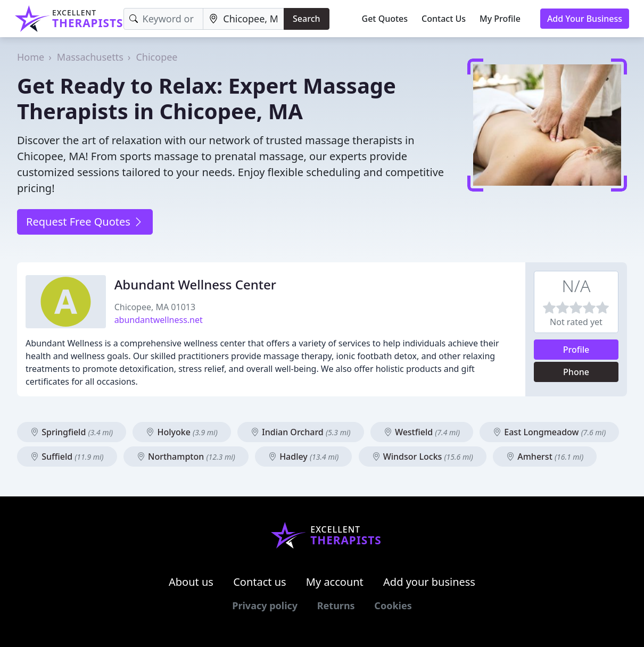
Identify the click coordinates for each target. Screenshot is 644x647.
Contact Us (444, 19)
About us (191, 582)
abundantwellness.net (159, 320)
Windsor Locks (423, 457)
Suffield (67, 457)
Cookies (393, 605)
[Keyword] (164, 19)
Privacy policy (265, 605)
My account (335, 582)
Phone (576, 372)
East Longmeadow (549, 432)
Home (31, 57)
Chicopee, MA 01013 (155, 307)
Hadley (303, 457)
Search (306, 19)
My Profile (500, 19)
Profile (576, 350)
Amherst (545, 457)
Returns (336, 605)
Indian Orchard (301, 432)
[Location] (243, 19)
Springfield (72, 432)
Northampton (186, 457)
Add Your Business (585, 19)
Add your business (429, 582)
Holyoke (181, 432)
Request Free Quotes (85, 222)
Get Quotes (385, 19)
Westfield (422, 432)
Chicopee (156, 57)
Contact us (260, 582)
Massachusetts (90, 57)
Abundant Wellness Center (195, 284)
